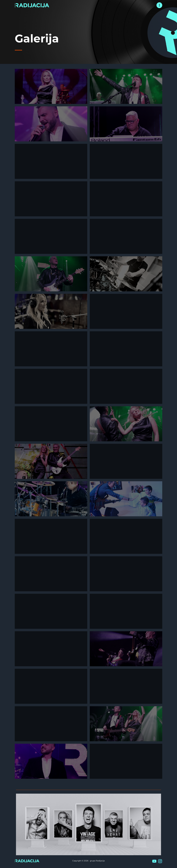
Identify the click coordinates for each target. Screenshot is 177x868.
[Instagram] (160, 861)
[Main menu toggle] (159, 5)
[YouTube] (154, 861)
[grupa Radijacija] (32, 5)
